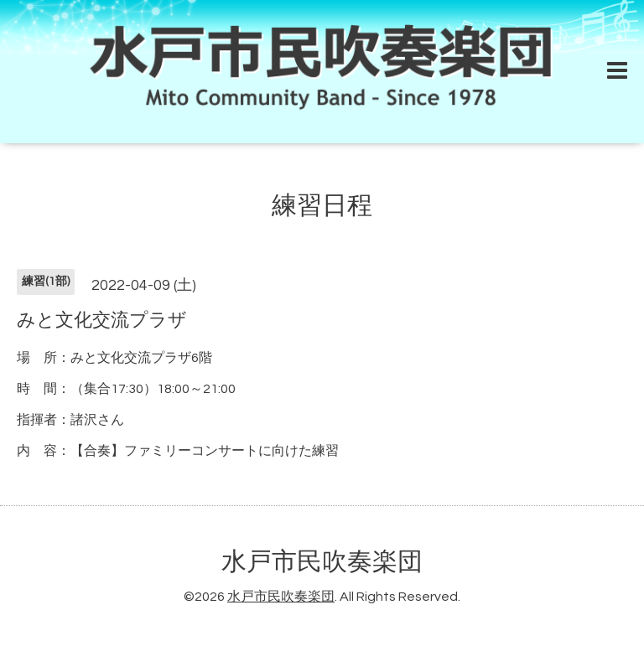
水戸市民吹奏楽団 (322, 562)
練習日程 (322, 206)
